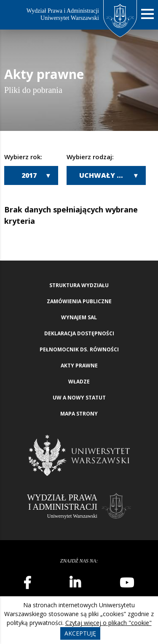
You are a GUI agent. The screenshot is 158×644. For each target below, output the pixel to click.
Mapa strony (79, 414)
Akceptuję (80, 633)
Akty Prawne (79, 365)
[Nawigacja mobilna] (147, 14)
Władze (79, 382)
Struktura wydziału (79, 285)
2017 (29, 175)
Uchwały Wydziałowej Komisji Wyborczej (112, 175)
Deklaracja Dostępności (79, 333)
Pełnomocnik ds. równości (79, 349)
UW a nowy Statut (79, 398)
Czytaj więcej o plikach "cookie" (108, 623)
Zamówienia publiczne (79, 301)
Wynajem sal (79, 317)
